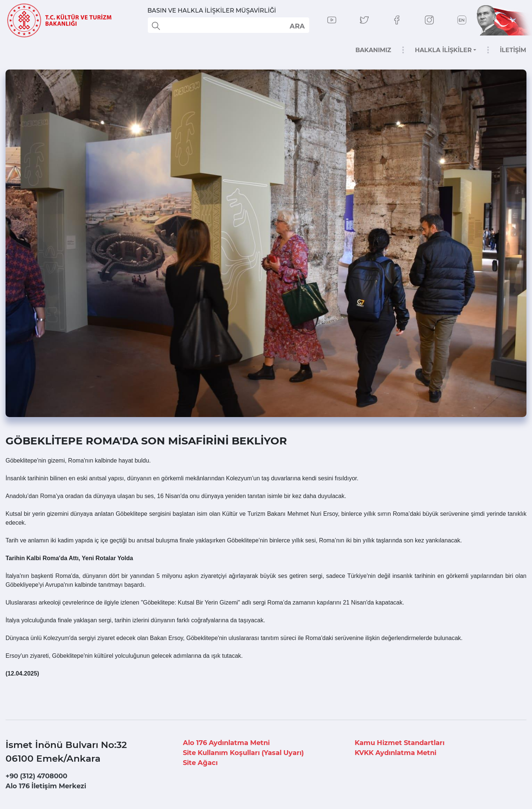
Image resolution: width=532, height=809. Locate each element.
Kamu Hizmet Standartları (400, 743)
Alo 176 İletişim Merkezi (46, 786)
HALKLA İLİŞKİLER (443, 50)
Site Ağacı (200, 763)
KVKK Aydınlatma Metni (395, 753)
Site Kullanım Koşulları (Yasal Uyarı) (243, 753)
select (297, 26)
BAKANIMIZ (373, 50)
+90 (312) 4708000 (36, 776)
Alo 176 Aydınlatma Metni (226, 743)
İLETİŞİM (513, 50)
